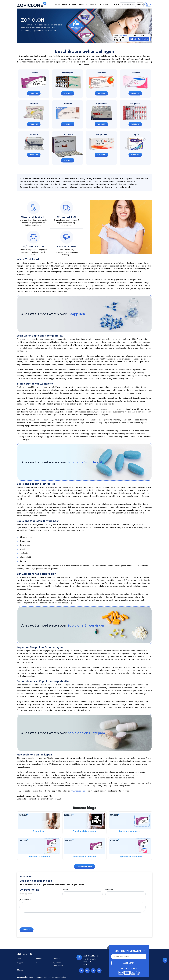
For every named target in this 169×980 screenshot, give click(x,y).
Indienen (27, 930)
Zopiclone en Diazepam (86, 733)
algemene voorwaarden (58, 964)
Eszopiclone (101, 134)
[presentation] (36, 921)
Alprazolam (101, 104)
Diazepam (135, 73)
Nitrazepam (68, 73)
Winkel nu (34, 93)
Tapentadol (34, 104)
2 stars (24, 894)
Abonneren (129, 963)
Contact (115, 5)
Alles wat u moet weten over (53, 314)
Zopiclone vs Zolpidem (39, 857)
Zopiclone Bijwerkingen (86, 625)
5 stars (32, 894)
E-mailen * (110, 890)
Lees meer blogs (84, 867)
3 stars (27, 894)
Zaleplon (135, 134)
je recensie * (25, 900)
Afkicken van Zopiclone (84, 857)
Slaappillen (76, 314)
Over (65, 5)
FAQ (37, 963)
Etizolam (34, 134)
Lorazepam (68, 134)
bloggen (104, 5)
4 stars (30, 894)
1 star (22, 894)
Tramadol (68, 104)
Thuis (57, 5)
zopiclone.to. (39, 977)
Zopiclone (34, 73)
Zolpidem (101, 73)
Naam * (66, 890)
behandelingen (77, 5)
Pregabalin (135, 104)
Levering (93, 5)
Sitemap (20, 970)
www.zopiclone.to (79, 791)
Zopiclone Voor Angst (85, 462)
